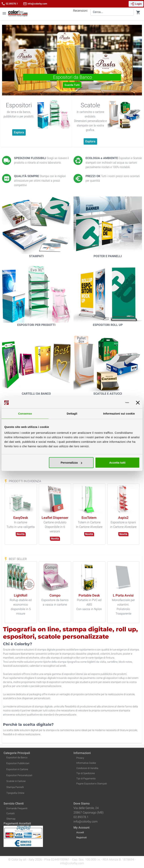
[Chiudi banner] (138, 403)
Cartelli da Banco (36, 394)
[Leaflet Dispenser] (55, 518)
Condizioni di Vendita (87, 768)
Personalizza (71, 463)
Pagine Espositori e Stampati (92, 784)
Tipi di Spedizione (86, 773)
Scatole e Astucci (108, 394)
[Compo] (55, 596)
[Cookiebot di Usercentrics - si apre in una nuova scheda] (113, 403)
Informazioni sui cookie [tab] (119, 413)
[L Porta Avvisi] (123, 596)
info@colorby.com (35, 4)
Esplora (19, 132)
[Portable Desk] (89, 596)
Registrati (81, 837)
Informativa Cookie (86, 763)
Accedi (80, 832)
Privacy (80, 758)
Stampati (36, 256)
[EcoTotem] (89, 518)
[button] (13, 60)
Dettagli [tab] (72, 413)
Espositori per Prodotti (36, 325)
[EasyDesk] (21, 518)
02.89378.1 (10, 4)
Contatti (10, 813)
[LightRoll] (21, 596)
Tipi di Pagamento (86, 778)
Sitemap (11, 819)
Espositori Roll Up (108, 325)
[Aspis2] (123, 518)
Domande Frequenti (17, 808)
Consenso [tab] (25, 413)
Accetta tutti (117, 463)
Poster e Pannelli (108, 256)
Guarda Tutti (72, 85)
